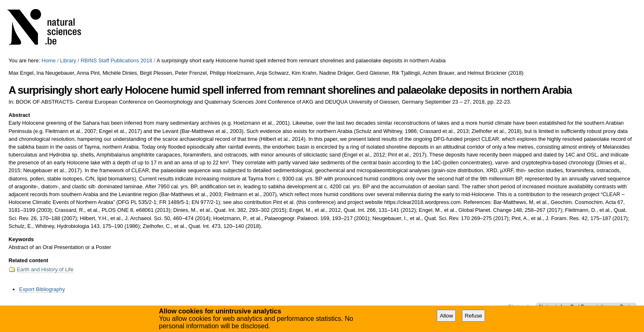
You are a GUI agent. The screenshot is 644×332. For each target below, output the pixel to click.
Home (49, 60)
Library (68, 60)
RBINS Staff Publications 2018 (116, 60)
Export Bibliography (42, 289)
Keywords (21, 239)
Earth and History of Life (45, 269)
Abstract (19, 115)
